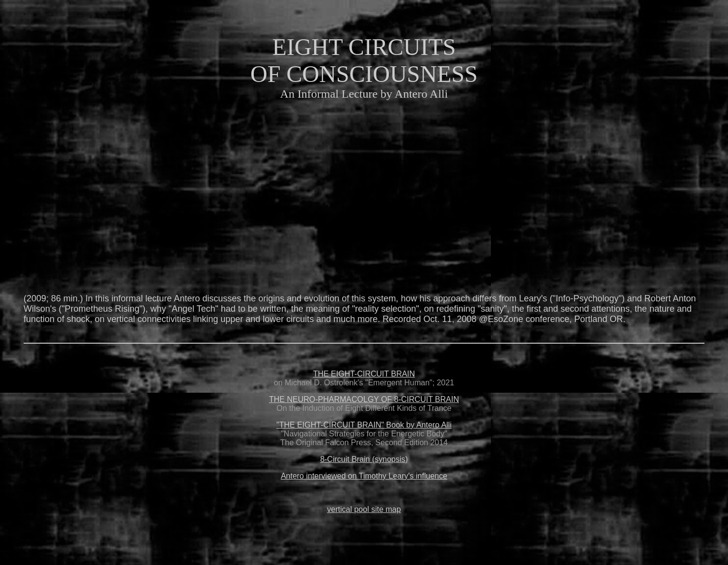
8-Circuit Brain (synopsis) (364, 459)
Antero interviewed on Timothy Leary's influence (364, 476)
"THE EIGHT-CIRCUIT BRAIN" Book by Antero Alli (364, 425)
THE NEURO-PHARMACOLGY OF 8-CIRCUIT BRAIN (364, 399)
